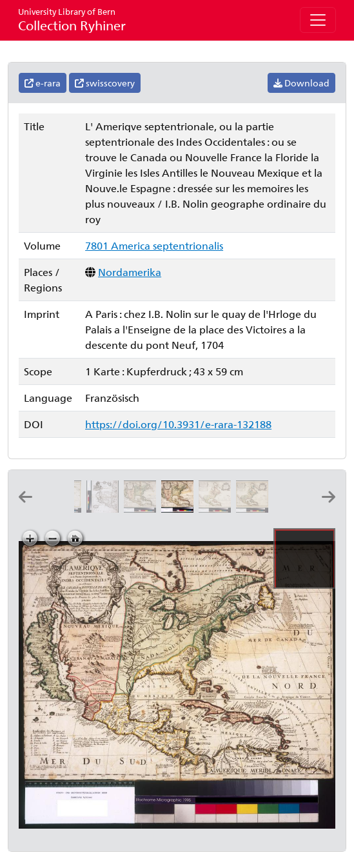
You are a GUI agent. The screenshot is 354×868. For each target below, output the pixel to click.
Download (301, 83)
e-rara (43, 83)
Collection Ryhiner (72, 20)
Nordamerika (130, 272)
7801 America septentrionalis (154, 245)
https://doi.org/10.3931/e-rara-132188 (178, 424)
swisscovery (105, 83)
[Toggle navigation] (318, 20)
